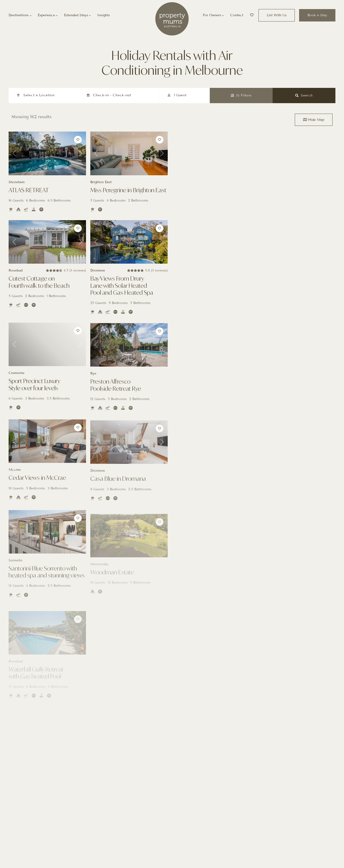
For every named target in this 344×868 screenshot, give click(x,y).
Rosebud (16, 275)
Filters (241, 95)
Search (304, 95)
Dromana (98, 277)
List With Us (277, 15)
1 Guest (180, 95)
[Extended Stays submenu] (90, 15)
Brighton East (101, 182)
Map (314, 120)
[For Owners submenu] (223, 15)
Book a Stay (317, 15)
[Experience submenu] (57, 15)
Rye (93, 383)
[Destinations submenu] (31, 15)
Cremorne (16, 381)
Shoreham (17, 182)
